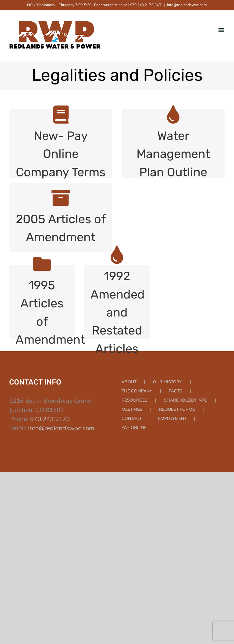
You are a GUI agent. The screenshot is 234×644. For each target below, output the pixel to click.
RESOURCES (135, 400)
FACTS (175, 391)
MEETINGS (132, 409)
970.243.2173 (50, 419)
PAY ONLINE (134, 428)
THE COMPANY (137, 391)
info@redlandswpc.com (187, 5)
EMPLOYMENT (172, 418)
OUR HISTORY (168, 382)
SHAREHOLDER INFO (186, 400)
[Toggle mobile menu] (222, 30)
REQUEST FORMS (177, 409)
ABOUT (129, 382)
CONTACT (132, 418)
